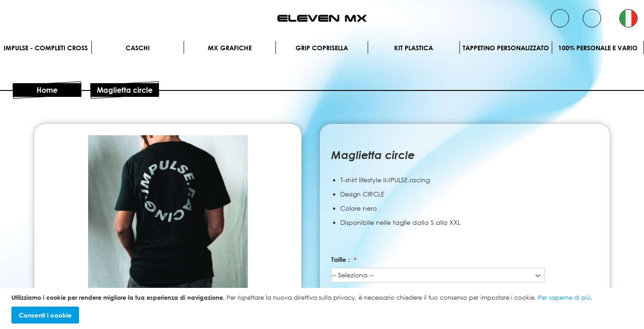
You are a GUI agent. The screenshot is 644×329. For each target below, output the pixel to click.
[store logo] (322, 18)
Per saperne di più (564, 297)
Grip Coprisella (322, 48)
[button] (628, 18)
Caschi (138, 48)
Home (47, 90)
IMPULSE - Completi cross (46, 48)
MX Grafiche (230, 48)
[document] (323, 309)
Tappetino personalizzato (506, 48)
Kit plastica (414, 48)
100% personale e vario (598, 48)
